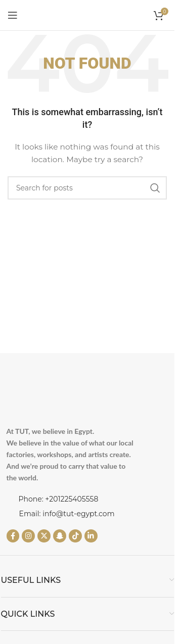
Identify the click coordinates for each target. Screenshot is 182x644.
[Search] (87, 188)
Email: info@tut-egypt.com (67, 514)
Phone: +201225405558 (59, 499)
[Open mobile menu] (13, 15)
